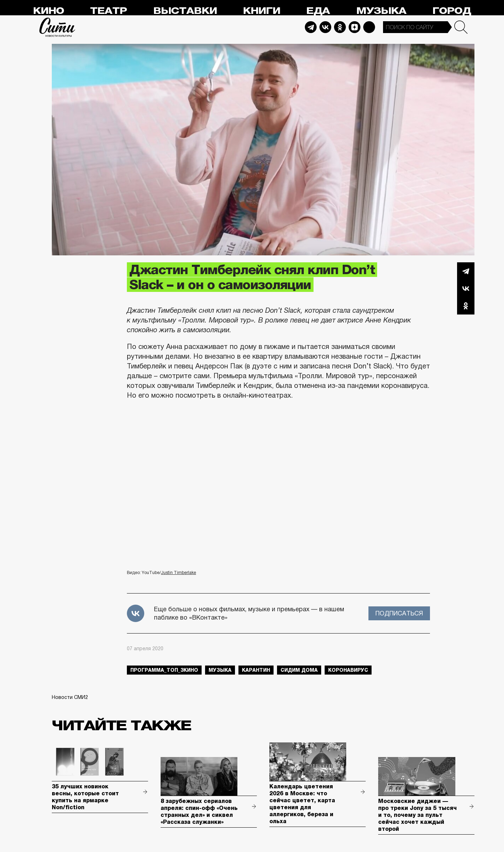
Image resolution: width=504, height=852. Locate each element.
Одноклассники (466, 306)
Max (369, 27)
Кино (48, 11)
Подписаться (399, 613)
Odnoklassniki (340, 27)
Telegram (311, 27)
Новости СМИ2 (70, 697)
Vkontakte (325, 27)
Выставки (185, 11)
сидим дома (299, 670)
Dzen (355, 27)
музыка (220, 670)
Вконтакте (466, 288)
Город (452, 11)
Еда (318, 11)
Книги (262, 11)
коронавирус (348, 670)
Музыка (381, 11)
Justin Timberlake (178, 573)
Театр (108, 11)
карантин (256, 670)
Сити (57, 27)
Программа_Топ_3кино (164, 670)
